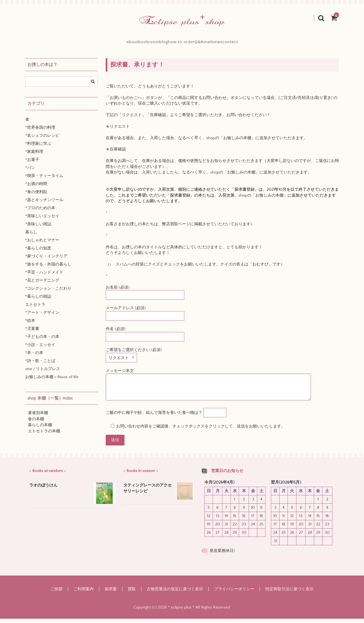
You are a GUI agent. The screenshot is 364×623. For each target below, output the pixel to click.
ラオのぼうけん (43, 490)
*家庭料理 (34, 156)
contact (270, 44)
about (93, 44)
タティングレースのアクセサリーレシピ (148, 493)
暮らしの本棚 (40, 429)
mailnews (239, 44)
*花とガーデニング (42, 285)
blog (150, 44)
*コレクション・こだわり (48, 293)
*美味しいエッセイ (42, 220)
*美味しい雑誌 (38, 228)
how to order (181, 44)
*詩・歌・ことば (40, 365)
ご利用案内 (84, 593)
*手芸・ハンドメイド (44, 277)
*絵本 (30, 325)
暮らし (31, 236)
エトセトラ (35, 309)
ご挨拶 (56, 593)
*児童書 (32, 333)
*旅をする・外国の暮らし (48, 269)
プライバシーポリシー (234, 593)
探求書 (111, 593)
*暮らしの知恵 (38, 252)
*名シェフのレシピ (42, 140)
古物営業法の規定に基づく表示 (175, 593)
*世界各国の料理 (40, 132)
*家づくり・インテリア (46, 261)
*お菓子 (32, 164)
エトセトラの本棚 (44, 435)
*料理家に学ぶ (38, 148)
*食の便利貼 (36, 196)
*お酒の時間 (36, 188)
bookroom (122, 44)
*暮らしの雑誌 (38, 301)
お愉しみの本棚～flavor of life (52, 381)
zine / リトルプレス (43, 373)
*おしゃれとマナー (42, 244)
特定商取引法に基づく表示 (289, 593)
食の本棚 (36, 423)
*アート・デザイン (42, 317)
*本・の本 (34, 357)
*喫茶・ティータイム (44, 180)
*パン (30, 172)
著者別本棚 (38, 417)
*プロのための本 (40, 212)
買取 (132, 593)
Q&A (212, 44)
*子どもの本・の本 (42, 341)
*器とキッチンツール (44, 204)
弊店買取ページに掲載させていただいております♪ (207, 228)
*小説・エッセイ (40, 349)
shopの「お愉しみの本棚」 (231, 142)
